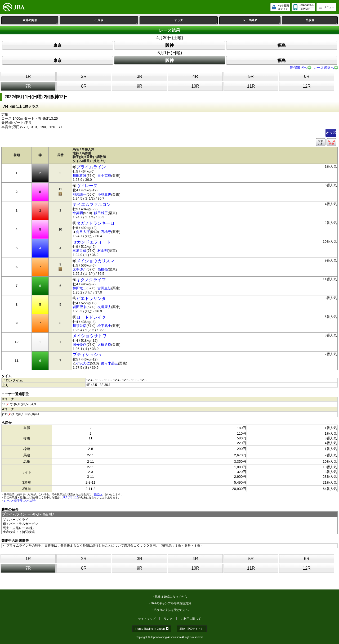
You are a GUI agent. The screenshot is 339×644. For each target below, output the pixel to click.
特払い (98, 494)
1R (28, 76)
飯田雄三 (101, 213)
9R (140, 86)
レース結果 (262, 21)
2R (84, 76)
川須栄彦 (79, 326)
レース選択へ (324, 68)
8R (84, 86)
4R (195, 76)
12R (307, 86)
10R (195, 86)
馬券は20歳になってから (171, 597)
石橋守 (106, 232)
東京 (57, 45)
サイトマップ (147, 619)
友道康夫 (104, 307)
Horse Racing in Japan (152, 629)
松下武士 (104, 326)
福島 (282, 45)
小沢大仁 (83, 363)
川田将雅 (79, 176)
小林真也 (104, 194)
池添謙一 (79, 194)
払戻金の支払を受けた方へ (171, 610)
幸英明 (78, 213)
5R (251, 76)
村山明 (103, 251)
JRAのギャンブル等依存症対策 (171, 603)
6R (307, 76)
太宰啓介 (79, 269)
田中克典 (104, 176)
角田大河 (83, 232)
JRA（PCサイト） (192, 629)
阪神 (169, 45)
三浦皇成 (79, 251)
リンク (168, 619)
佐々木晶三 (110, 363)
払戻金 (322, 21)
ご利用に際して (191, 619)
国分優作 (79, 344)
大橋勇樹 (104, 344)
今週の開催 (40, 21)
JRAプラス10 (70, 497)
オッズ (196, 21)
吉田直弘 (104, 288)
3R (140, 76)
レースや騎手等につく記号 (20, 501)
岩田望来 (79, 307)
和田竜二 (79, 288)
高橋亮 (103, 269)
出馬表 (116, 21)
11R (251, 86)
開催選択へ (299, 68)
